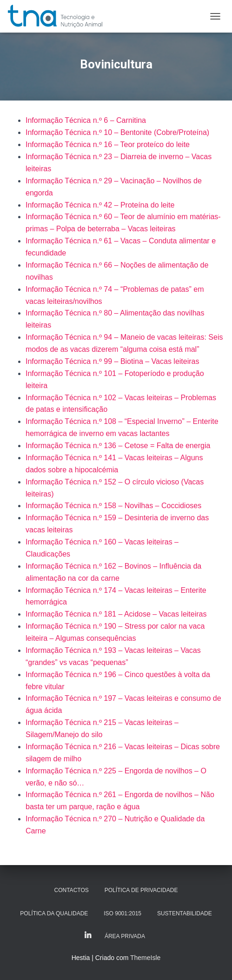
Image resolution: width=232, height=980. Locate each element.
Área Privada (125, 936)
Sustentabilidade (185, 913)
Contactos (72, 890)
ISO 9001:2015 (123, 913)
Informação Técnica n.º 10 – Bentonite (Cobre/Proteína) (117, 132)
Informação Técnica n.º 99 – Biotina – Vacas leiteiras (112, 361)
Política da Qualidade (54, 913)
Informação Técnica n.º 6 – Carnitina (86, 120)
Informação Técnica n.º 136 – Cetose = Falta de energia (118, 446)
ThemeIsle (145, 958)
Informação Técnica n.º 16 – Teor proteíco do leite (108, 144)
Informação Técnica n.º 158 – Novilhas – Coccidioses (113, 506)
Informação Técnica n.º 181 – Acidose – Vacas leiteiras (116, 614)
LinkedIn (88, 936)
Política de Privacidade (141, 890)
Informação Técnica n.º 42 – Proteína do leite (100, 205)
